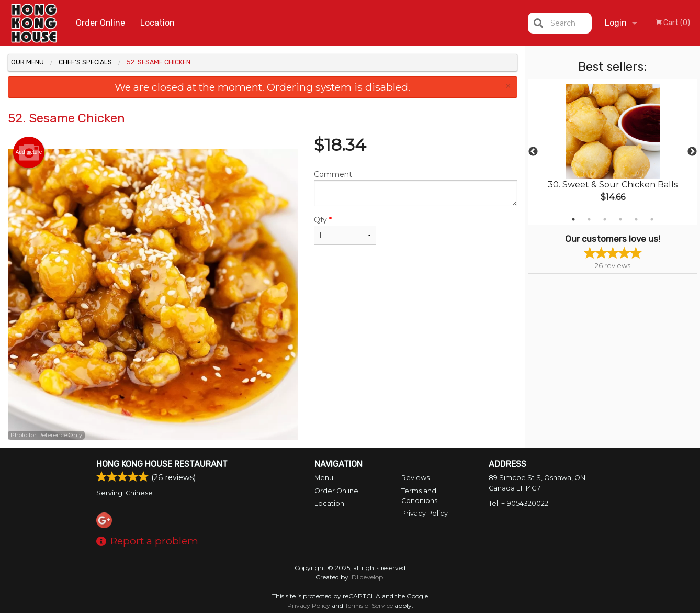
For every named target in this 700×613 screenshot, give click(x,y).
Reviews (415, 478)
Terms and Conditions (419, 496)
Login (616, 23)
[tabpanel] (613, 152)
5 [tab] (636, 219)
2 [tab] (589, 219)
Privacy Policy (425, 513)
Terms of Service (369, 605)
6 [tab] (652, 219)
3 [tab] (605, 219)
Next (692, 152)
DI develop (367, 577)
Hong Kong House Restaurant (162, 464)
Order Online (100, 23)
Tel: (518, 503)
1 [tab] (573, 219)
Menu (324, 478)
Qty (345, 230)
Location (157, 23)
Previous (533, 152)
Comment (415, 188)
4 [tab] (620, 219)
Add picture (29, 152)
